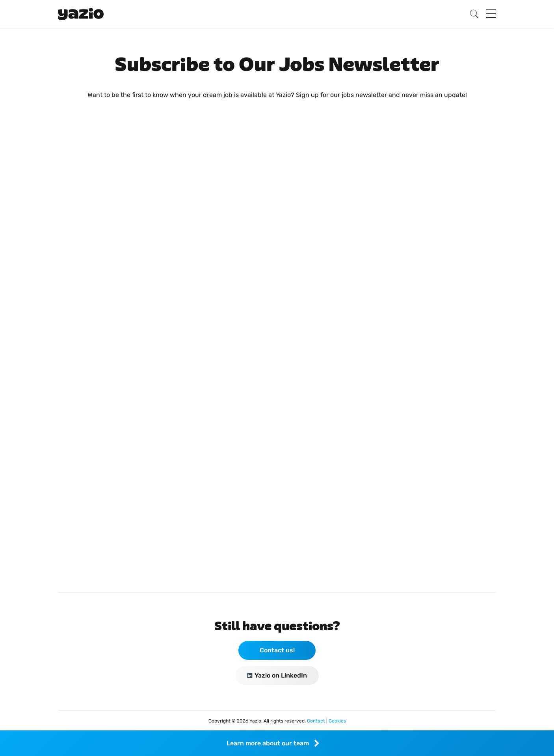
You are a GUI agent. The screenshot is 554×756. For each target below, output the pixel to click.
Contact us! (277, 650)
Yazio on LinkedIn (277, 675)
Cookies (337, 721)
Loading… (277, 337)
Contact (317, 721)
